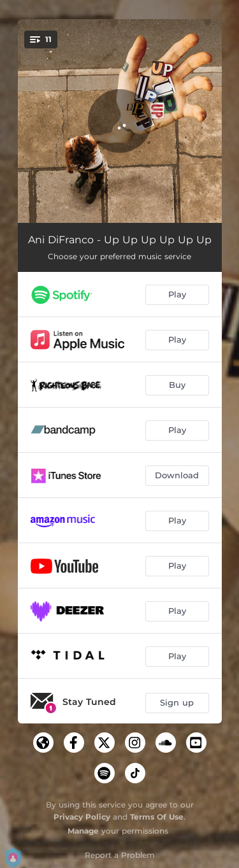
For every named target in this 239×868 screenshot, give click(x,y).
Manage (83, 831)
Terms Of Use (157, 817)
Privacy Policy (82, 817)
